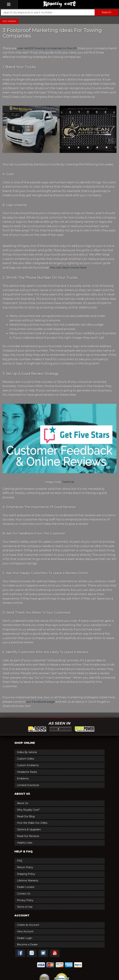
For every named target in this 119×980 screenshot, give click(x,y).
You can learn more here (68, 267)
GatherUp (68, 482)
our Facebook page (40, 702)
